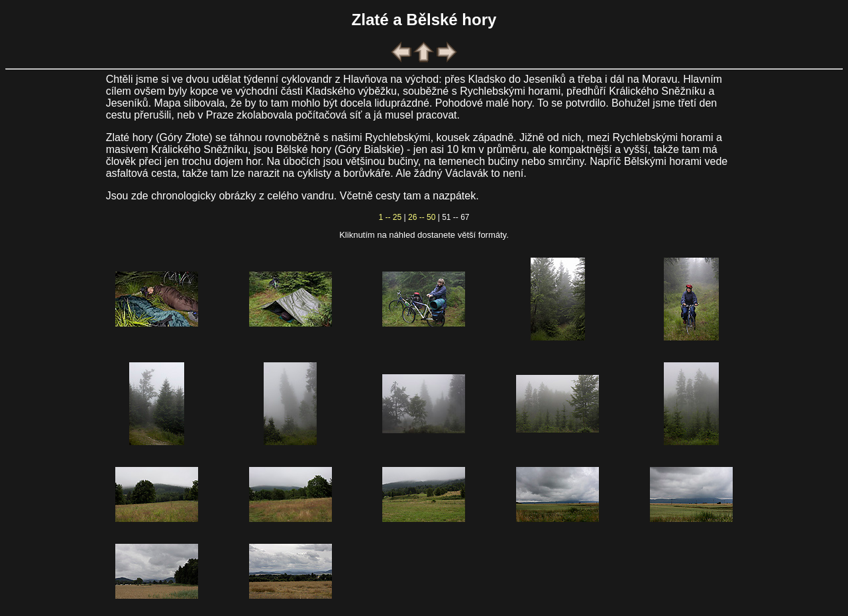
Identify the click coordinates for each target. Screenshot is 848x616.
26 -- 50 (422, 217)
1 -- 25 (391, 217)
